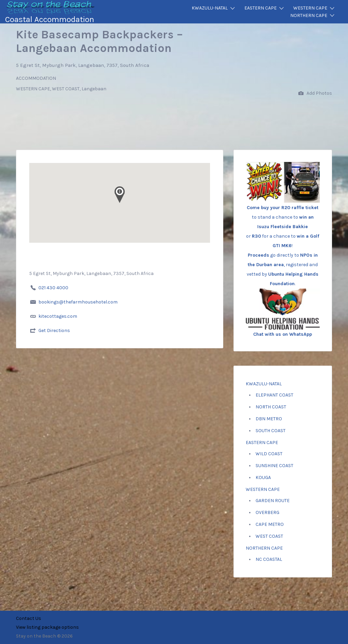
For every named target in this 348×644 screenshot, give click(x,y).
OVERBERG (267, 512)
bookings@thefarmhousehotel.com (78, 302)
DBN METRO (269, 419)
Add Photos (315, 94)
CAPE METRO (270, 524)
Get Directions (54, 330)
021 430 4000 (53, 288)
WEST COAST (269, 536)
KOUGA (263, 477)
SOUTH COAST (271, 431)
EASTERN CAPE (260, 8)
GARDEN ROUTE (273, 501)
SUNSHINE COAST (274, 466)
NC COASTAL (269, 559)
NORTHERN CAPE (309, 15)
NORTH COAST (271, 407)
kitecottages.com (58, 316)
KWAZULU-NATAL (210, 8)
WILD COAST (269, 454)
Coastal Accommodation (50, 19)
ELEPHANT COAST (274, 395)
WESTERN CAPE (310, 8)
